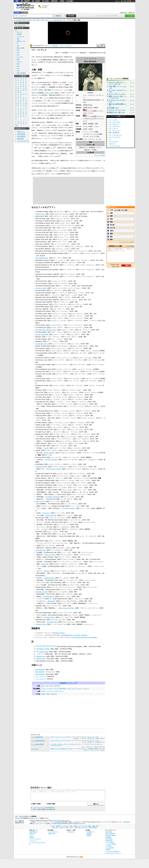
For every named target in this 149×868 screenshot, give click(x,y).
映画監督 (91, 124)
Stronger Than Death (42, 334)
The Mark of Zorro (49, 617)
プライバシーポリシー (35, 839)
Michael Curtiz (41, 656)
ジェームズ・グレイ (65, 740)
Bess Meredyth (40, 669)
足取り (112, 231)
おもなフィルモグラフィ (116, 82)
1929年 (59, 148)
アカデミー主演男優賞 (88, 749)
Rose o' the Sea (40, 501)
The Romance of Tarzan (54, 469)
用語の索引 (55, 46)
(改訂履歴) (58, 822)
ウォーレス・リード (64, 223)
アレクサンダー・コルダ (63, 548)
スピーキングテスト (23, 141)
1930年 (37, 153)
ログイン (118, 1)
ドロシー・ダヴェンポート (80, 346)
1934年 (71, 592)
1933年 (76, 590)
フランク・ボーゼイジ (58, 101)
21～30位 (124, 210)
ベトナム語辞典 (110, 848)
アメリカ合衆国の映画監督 (38, 741)
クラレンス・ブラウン (66, 555)
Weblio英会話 (21, 134)
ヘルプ (133, 1)
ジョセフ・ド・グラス (67, 330)
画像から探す (52, 833)
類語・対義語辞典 (25, 1)
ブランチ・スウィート (66, 95)
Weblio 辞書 (126, 1)
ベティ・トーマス (94, 740)
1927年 (34, 143)
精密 (111, 234)
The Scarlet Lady (41, 550)
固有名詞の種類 (27, 20)
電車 (18, 39)
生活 (18, 55)
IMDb (52, 649)
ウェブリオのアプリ (54, 832)
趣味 (18, 59)
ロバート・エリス (55, 737)
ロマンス (39, 571)
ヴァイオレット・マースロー (67, 453)
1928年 (65, 541)
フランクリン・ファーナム (83, 358)
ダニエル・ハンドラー (75, 744)
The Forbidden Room (42, 258)
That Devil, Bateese (41, 467)
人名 (34, 20)
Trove (43, 691)
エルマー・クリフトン (65, 441)
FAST (51, 686)
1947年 (91, 129)
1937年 (75, 613)
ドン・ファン (41, 527)
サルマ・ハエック (87, 737)
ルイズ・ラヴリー (74, 334)
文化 (18, 52)
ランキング (62, 46)
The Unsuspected (52, 622)
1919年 (41, 133)
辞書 (17, 1)
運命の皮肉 (40, 490)
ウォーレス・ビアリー (55, 351)
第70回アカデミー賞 (56, 749)
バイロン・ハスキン (52, 532)
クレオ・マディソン (70, 263)
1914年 (34, 110)
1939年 (81, 615)
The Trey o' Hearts (41, 288)
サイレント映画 (88, 126)
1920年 (94, 480)
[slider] (68, 40)
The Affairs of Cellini (41, 592)
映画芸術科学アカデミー (57, 145)
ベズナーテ (112, 144)
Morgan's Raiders (49, 453)
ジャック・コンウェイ (70, 437)
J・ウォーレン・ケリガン (62, 249)
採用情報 (89, 835)
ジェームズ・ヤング (62, 474)
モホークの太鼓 (41, 615)
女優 (96, 124)
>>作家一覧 (89, 747)
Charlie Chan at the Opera (66, 608)
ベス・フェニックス (115, 122)
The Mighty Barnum (48, 596)
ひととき (113, 228)
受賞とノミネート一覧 (115, 96)
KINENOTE (51, 676)
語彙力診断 (20, 139)
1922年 (91, 492)
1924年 (93, 508)
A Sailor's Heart (40, 214)
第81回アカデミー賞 (67, 749)
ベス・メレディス (41, 676)
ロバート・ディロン (92, 351)
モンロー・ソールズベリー (89, 460)
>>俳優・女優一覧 (100, 738)
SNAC (48, 694)
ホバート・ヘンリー (66, 515)
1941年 (69, 620)
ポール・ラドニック (57, 745)
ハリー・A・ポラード (80, 573)
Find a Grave (50, 659)
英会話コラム (21, 132)
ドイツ (44, 689)
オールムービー (50, 672)
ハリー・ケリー (75, 344)
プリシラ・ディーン (77, 397)
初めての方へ (124, 13)
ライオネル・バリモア (59, 564)
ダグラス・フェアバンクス (50, 143)
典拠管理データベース (67, 683)
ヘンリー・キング (61, 534)
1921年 (86, 487)
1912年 (41, 90)
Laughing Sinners (49, 578)
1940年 (77, 617)
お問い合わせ (71, 832)
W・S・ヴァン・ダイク (72, 585)
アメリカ (50, 689)
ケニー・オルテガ (55, 740)
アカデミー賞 (90, 145)
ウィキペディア (38, 46)
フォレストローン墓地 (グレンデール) (92, 171)
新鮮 (111, 216)
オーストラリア (71, 689)
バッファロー (90, 113)
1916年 (80, 337)
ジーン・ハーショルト (77, 429)
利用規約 (32, 837)
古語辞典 (62, 1)
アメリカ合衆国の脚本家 (37, 744)
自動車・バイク (21, 41)
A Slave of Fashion (51, 515)
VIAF (47, 686)
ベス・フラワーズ (114, 124)
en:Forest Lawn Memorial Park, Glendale (84, 637)
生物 (18, 64)
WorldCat (57, 686)
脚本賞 (93, 148)
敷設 (111, 239)
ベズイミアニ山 (113, 141)
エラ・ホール (85, 437)
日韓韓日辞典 (54, 1)
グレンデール (73, 171)
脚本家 (85, 124)
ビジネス (19, 32)
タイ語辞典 (108, 846)
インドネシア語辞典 (111, 844)
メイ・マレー (77, 476)
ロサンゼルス (91, 119)
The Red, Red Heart (51, 460)
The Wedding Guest (41, 344)
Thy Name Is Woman (69, 508)
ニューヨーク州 (57, 72)
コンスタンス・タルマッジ (69, 450)
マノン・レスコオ (42, 529)
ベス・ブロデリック (115, 126)
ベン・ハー (40, 522)
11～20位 (118, 210)
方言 (18, 71)
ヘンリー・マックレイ (74, 288)
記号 (17, 126)
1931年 (90, 573)
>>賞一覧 (102, 750)
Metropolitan (51, 601)
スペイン (80, 689)
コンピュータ (21, 37)
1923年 (80, 504)
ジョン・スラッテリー (66, 737)
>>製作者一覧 (91, 742)
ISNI (43, 686)
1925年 (76, 515)
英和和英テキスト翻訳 (41, 788)
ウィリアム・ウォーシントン (57, 348)
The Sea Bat (45, 564)
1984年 (81, 654)
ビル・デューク (85, 740)
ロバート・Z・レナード (62, 476)
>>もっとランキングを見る (127, 242)
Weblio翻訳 (108, 837)
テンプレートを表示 (100, 155)
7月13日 (90, 108)
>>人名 (84, 742)
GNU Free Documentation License (60, 820)
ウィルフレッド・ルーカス (91, 134)
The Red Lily (46, 513)
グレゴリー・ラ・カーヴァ (59, 592)
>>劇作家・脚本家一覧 (99, 747)
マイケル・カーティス (90, 136)
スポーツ (19, 62)
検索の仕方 (32, 833)
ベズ (110, 139)
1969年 (85, 108)
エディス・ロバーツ (82, 404)
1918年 (38, 125)
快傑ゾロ (39, 617)
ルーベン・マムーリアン (66, 617)
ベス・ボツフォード (115, 131)
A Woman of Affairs (50, 555)
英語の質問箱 (21, 136)
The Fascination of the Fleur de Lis (46, 330)
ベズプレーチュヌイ (115, 146)
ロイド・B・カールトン (61, 346)
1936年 (75, 603)
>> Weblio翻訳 (130, 246)
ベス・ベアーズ (113, 128)
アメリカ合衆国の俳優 (55, 20)
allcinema (50, 679)
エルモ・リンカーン (91, 469)
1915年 (90, 93)
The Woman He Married (52, 497)
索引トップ (48, 46)
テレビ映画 (67, 624)
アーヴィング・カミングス (57, 620)
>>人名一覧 (83, 738)
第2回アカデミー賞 (85, 148)
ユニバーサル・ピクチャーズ (51, 113)
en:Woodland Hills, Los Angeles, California (74, 635)
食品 (18, 66)
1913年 (71, 216)
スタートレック (46, 136)
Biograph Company (58, 633)
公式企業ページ (91, 832)
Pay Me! (46, 448)
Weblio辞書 (126, 822)
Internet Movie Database (75, 646)
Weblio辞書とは (33, 832)
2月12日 (90, 105)
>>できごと (86, 750)
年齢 (111, 213)
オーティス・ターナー (62, 239)
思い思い (113, 225)
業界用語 (19, 34)
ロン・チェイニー (75, 448)
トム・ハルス (95, 737)
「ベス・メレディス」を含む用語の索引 (44, 807)
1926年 (72, 525)
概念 (111, 236)
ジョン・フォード (72, 615)
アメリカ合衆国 (92, 111)
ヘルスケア (20, 57)
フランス (56, 689)
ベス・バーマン (113, 120)
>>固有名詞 (76, 738)
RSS (82, 857)
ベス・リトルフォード (115, 135)
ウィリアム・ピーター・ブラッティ (60, 744)
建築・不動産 (21, 48)
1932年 (79, 587)
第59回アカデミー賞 (99, 749)
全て (16, 30)
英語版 (79, 390)
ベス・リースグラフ (115, 137)
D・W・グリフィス (58, 212)
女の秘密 (39, 552)
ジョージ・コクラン (56, 427)
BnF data (63, 689)
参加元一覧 (132, 13)
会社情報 (89, 833)
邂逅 (111, 222)
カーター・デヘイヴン (73, 351)
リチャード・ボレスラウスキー (68, 601)
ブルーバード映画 (63, 125)
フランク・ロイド (66, 490)
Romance (47, 571)
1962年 (34, 168)
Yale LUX (54, 694)
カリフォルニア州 (83, 168)
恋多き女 (87, 150)
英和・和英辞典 (36, 1)
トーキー (96, 126)
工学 (18, 46)
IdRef (43, 694)
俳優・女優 (45, 20)
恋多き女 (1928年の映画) (116, 104)
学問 (18, 50)
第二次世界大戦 (36, 161)
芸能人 (38, 20)
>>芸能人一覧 (91, 738)
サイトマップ (33, 841)
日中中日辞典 (45, 1)
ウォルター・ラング (64, 596)
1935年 (87, 599)
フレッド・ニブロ (69, 497)
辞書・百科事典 (21, 73)
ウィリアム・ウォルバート (76, 246)
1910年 (85, 129)
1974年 (74, 624)
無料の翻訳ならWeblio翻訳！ (46, 7)
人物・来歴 (112, 86)
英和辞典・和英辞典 (111, 835)
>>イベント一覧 (95, 750)
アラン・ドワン (57, 258)
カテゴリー (69, 46)
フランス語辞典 (110, 842)
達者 (111, 219)
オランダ (86, 689)
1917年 (43, 122)
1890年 (85, 105)
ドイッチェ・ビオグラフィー (55, 691)
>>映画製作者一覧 (100, 742)
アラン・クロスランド (63, 527)
